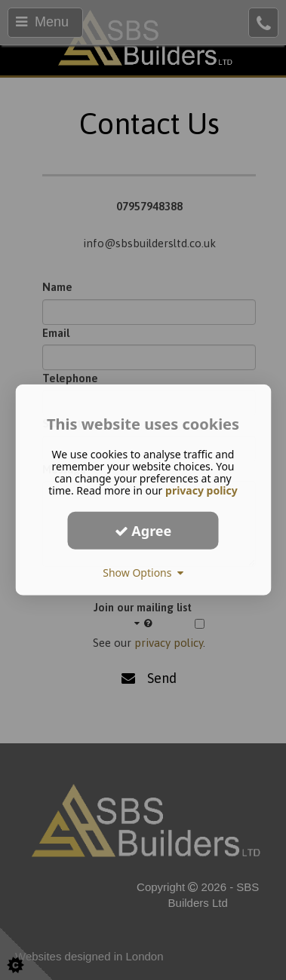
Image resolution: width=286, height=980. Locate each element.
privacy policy (201, 490)
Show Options (143, 573)
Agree (143, 530)
